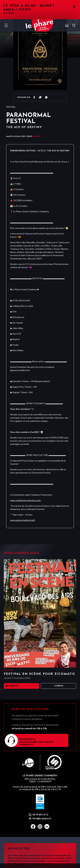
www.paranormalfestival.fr (23, 520)
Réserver (14, 686)
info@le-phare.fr (42, 818)
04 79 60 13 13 (40, 814)
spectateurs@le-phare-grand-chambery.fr (36, 743)
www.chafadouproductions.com (25, 500)
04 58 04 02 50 (27, 739)
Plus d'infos (9, 13)
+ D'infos (58, 686)
